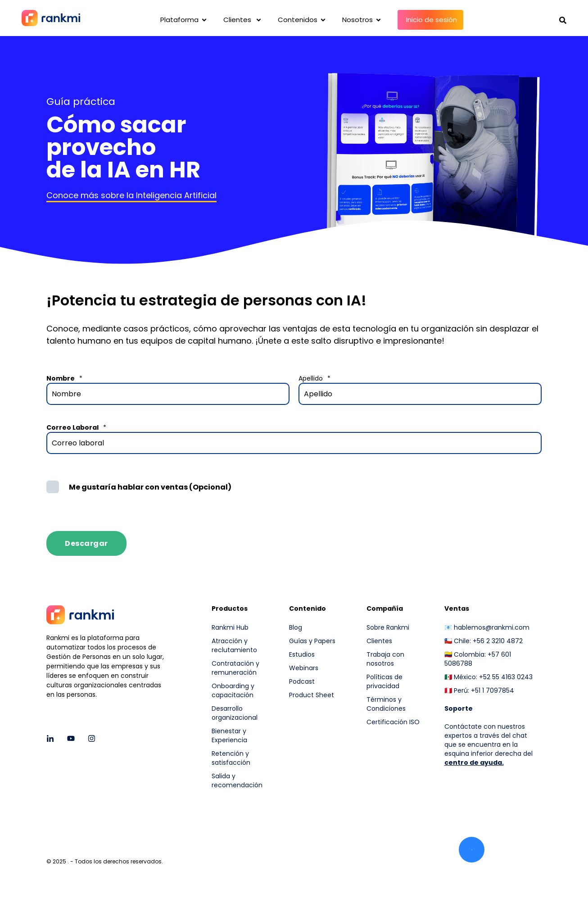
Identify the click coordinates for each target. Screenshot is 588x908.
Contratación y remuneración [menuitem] (235, 668)
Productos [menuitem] (230, 609)
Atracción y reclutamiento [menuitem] (234, 645)
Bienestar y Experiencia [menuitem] (229, 735)
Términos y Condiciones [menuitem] (386, 704)
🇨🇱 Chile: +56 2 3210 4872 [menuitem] (484, 641)
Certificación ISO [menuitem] (393, 722)
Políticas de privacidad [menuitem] (384, 681)
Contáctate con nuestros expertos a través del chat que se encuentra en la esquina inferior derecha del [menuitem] (488, 740)
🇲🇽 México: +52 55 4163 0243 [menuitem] (488, 677)
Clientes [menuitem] (379, 641)
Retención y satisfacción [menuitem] (231, 758)
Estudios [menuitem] (302, 654)
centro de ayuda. (474, 763)
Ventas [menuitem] (457, 609)
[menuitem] (400, 746)
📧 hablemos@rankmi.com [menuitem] (487, 627)
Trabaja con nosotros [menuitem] (385, 659)
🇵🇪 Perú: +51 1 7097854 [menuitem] (479, 690)
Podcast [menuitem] (302, 681)
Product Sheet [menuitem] (312, 695)
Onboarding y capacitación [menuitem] (233, 690)
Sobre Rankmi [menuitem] (388, 627)
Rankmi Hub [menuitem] (230, 627)
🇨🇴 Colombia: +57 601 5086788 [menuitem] (478, 659)
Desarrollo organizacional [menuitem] (235, 713)
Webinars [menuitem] (304, 668)
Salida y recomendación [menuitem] (237, 781)
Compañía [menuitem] (385, 609)
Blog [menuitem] (296, 627)
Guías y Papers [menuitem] (312, 641)
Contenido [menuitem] (308, 609)
